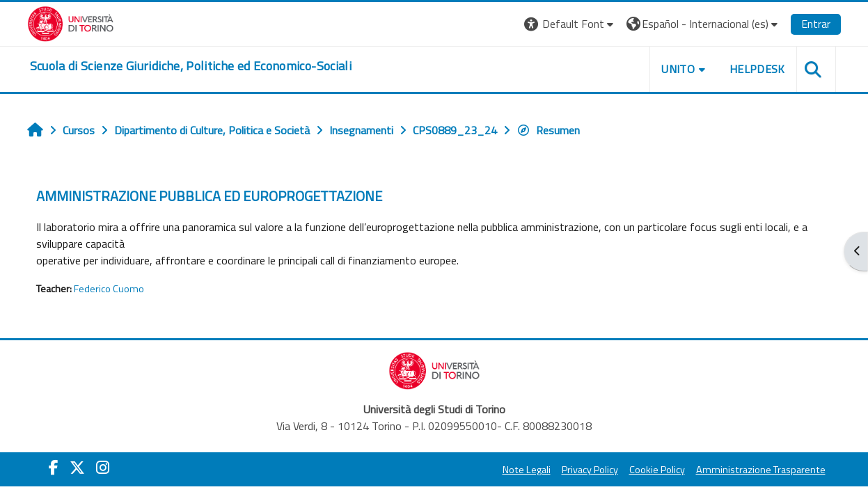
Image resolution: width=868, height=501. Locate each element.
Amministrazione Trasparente (761, 470)
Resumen (548, 130)
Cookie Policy (657, 470)
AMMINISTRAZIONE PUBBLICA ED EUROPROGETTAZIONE (209, 196)
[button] (570, 24)
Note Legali (527, 470)
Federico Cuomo (109, 289)
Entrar (816, 24)
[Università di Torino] (71, 22)
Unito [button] (678, 69)
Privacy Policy (590, 470)
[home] (191, 66)
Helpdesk (757, 69)
